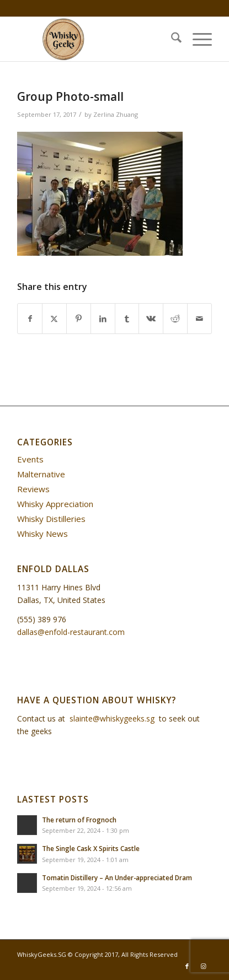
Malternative (41, 474)
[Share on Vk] (151, 319)
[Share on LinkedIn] (103, 319)
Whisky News (42, 534)
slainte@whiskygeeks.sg (112, 718)
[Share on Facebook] (30, 319)
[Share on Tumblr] (127, 319)
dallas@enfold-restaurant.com (71, 632)
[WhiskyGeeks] (95, 39)
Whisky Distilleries (51, 519)
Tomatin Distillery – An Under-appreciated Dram (117, 877)
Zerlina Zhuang (116, 114)
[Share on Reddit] (175, 319)
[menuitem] (171, 39)
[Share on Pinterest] (79, 319)
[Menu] (197, 39)
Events (30, 459)
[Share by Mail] (199, 319)
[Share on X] (54, 319)
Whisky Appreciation (55, 504)
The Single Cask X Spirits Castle (91, 848)
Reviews (33, 489)
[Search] (171, 39)
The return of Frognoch (79, 820)
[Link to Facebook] (187, 966)
